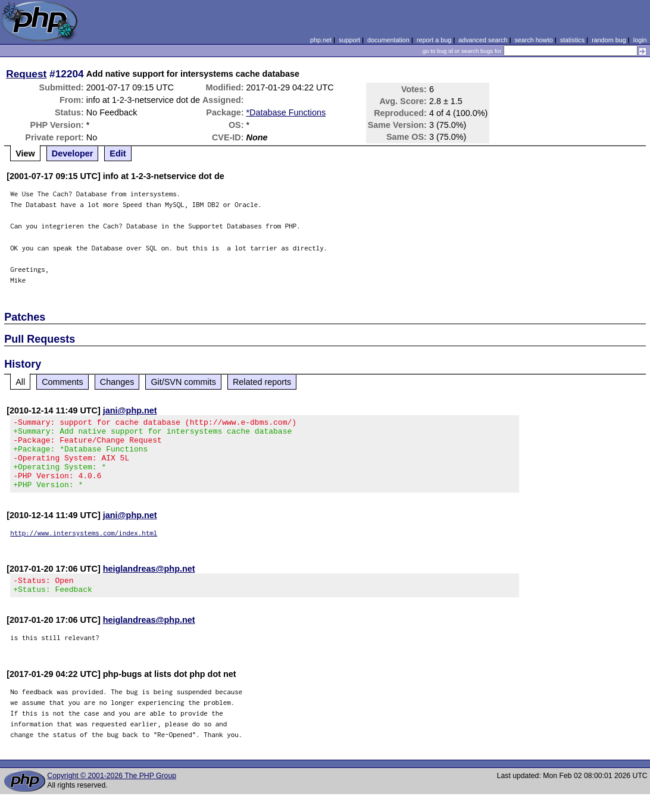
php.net (321, 40)
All (20, 382)
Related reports (262, 382)
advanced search (483, 40)
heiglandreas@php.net (149, 583)
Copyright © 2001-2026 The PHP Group (112, 794)
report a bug (434, 40)
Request (26, 74)
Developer (73, 153)
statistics (572, 40)
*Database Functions (286, 112)
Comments (62, 382)
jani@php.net (130, 410)
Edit (118, 153)
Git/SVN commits (183, 382)
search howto (533, 40)
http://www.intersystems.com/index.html (84, 547)
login (640, 40)
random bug (609, 40)
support (349, 40)
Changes (117, 382)
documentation (388, 40)
